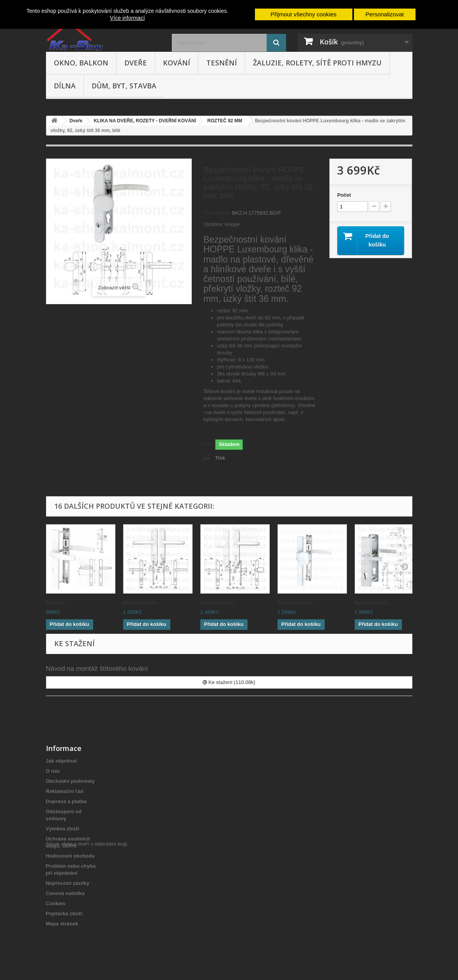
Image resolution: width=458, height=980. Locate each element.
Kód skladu (217, 213)
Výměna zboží (63, 829)
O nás (53, 771)
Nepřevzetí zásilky (68, 883)
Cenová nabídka (65, 893)
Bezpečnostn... (142, 602)
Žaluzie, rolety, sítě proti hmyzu (317, 63)
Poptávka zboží (64, 914)
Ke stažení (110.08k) (229, 682)
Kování (177, 63)
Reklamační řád (65, 791)
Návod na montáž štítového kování (97, 669)
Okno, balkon (81, 63)
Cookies (56, 903)
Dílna (65, 86)
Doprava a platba (66, 801)
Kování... (57, 602)
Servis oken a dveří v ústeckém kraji (87, 937)
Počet (344, 195)
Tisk (220, 458)
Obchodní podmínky (71, 781)
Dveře (136, 63)
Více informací (127, 18)
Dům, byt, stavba (124, 86)
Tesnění (222, 63)
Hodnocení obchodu (71, 856)
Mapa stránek (62, 924)
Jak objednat (61, 761)
